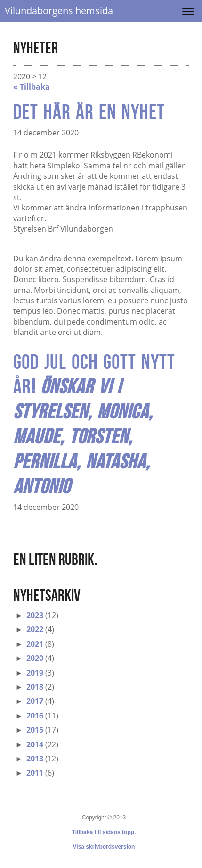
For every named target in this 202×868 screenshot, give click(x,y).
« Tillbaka (32, 87)
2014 (35, 744)
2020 (35, 658)
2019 (35, 673)
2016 (35, 716)
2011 (35, 773)
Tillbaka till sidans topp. (104, 832)
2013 (35, 759)
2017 (35, 701)
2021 (35, 644)
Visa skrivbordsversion (104, 847)
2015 (35, 730)
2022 (35, 629)
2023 (35, 615)
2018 (35, 687)
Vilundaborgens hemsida (59, 11)
